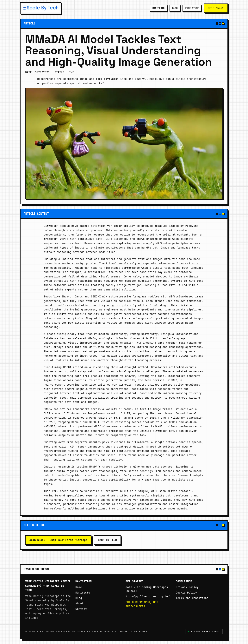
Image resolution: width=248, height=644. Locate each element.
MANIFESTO (158, 8)
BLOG (175, 8)
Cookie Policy (186, 593)
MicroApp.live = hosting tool (148, 596)
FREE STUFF (192, 8)
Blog (79, 598)
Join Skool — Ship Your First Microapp (58, 540)
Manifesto (83, 593)
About (79, 603)
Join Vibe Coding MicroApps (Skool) (147, 589)
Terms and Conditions (192, 598)
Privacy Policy (187, 587)
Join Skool (216, 8)
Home (79, 587)
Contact (81, 609)
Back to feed (107, 540)
